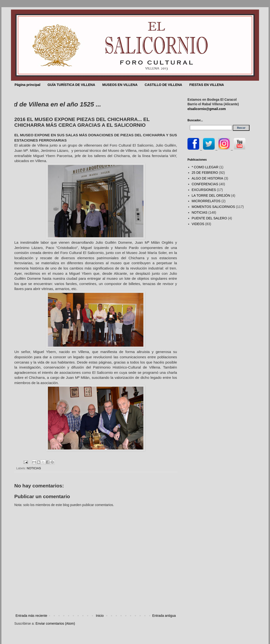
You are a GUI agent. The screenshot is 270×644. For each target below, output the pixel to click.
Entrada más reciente (31, 616)
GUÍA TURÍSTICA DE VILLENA (71, 85)
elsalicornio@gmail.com (207, 109)
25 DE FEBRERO (205, 173)
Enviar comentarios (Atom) (55, 623)
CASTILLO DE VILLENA (164, 85)
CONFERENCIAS (205, 184)
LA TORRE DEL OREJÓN (211, 195)
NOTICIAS (34, 468)
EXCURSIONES (204, 190)
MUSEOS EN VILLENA (120, 85)
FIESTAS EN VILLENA (207, 85)
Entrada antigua (164, 616)
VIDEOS (198, 224)
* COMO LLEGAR (205, 167)
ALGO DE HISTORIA (208, 178)
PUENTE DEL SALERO (209, 218)
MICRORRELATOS (206, 201)
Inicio (100, 616)
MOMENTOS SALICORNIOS (213, 207)
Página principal (27, 85)
